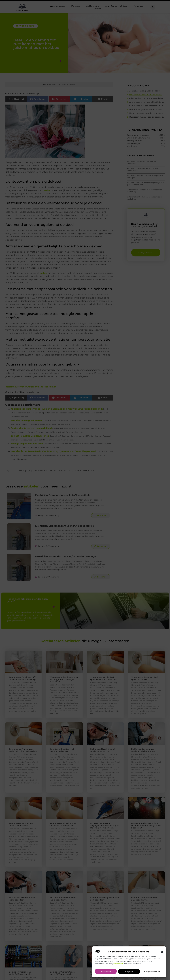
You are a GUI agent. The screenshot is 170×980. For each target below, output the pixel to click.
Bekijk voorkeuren (152, 971)
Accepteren (106, 971)
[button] (162, 952)
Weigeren (129, 971)
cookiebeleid (118, 964)
